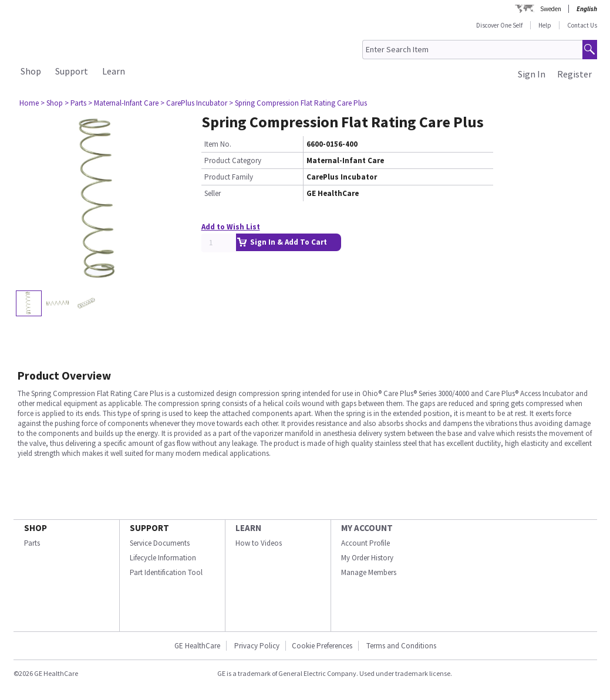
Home (29, 103)
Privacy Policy (256, 646)
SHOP (36, 528)
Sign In (532, 74)
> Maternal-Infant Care (123, 103)
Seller (213, 193)
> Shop (52, 103)
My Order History (367, 558)
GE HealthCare (197, 646)
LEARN (248, 528)
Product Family (229, 177)
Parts (32, 543)
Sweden (551, 9)
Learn (114, 71)
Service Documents (160, 543)
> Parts (75, 103)
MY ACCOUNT (367, 528)
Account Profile (365, 543)
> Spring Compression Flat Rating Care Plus (298, 103)
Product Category (233, 160)
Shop (31, 71)
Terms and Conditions (401, 646)
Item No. (218, 144)
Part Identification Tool (166, 572)
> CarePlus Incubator (194, 103)
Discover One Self (499, 25)
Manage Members (369, 572)
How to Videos (259, 543)
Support (72, 71)
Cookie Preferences (322, 646)
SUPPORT (149, 528)
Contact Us (582, 25)
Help (545, 25)
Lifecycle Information (163, 558)
